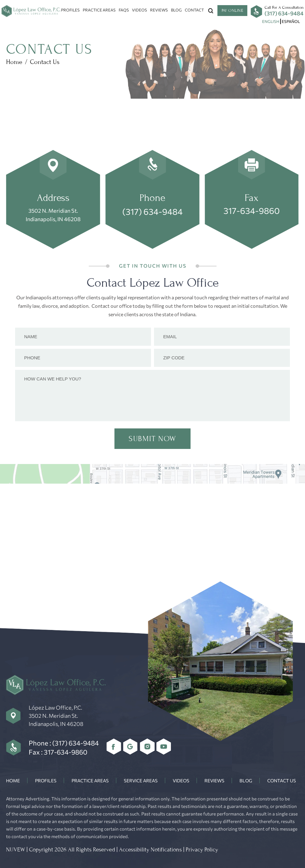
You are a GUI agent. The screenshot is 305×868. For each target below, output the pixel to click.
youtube (164, 747)
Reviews (159, 10)
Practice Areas (99, 10)
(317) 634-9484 (284, 13)
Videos (140, 10)
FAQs (124, 10)
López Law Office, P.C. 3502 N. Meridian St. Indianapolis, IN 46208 (56, 716)
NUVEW (16, 850)
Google (131, 747)
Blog (176, 10)
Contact (194, 10)
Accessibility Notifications (150, 850)
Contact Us (282, 781)
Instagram (147, 747)
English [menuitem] (271, 21)
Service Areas (141, 781)
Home (13, 781)
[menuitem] (271, 21)
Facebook (114, 747)
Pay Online (232, 10)
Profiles (70, 10)
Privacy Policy (202, 850)
